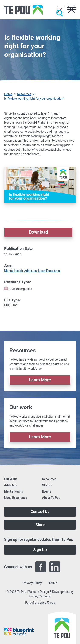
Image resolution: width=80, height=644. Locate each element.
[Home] (23, 10)
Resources (24, 94)
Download (39, 232)
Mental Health (14, 271)
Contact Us (40, 512)
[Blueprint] (19, 632)
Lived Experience (49, 271)
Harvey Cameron (40, 596)
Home (8, 94)
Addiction (30, 271)
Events (47, 491)
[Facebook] (41, 567)
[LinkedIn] (55, 567)
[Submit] (60, 13)
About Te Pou (51, 498)
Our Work (11, 479)
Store (40, 525)
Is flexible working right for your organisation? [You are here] (34, 99)
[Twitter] (69, 567)
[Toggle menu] (71, 7)
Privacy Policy (32, 583)
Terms (53, 583)
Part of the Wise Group (40, 603)
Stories (47, 485)
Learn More (40, 380)
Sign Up (40, 550)
